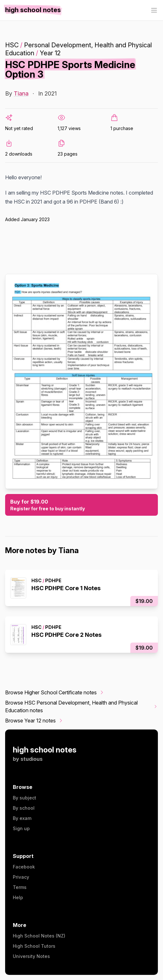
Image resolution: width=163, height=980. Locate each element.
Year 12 (50, 53)
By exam (22, 818)
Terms (20, 887)
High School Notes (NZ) (39, 936)
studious (32, 759)
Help (18, 897)
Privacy (21, 877)
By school (24, 808)
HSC (12, 45)
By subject (24, 798)
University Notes (31, 956)
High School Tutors (34, 946)
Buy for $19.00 (81, 505)
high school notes (45, 750)
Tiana (21, 93)
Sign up (21, 828)
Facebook (24, 867)
